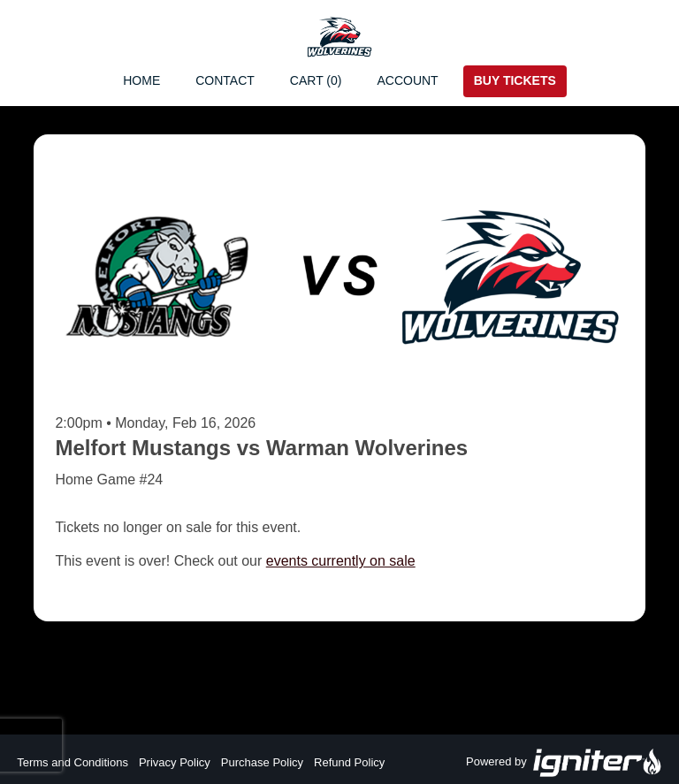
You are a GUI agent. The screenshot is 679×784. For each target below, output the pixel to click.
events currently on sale (341, 561)
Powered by (564, 763)
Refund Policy (349, 762)
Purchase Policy (262, 762)
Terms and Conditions (72, 762)
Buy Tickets (515, 80)
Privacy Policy (175, 762)
